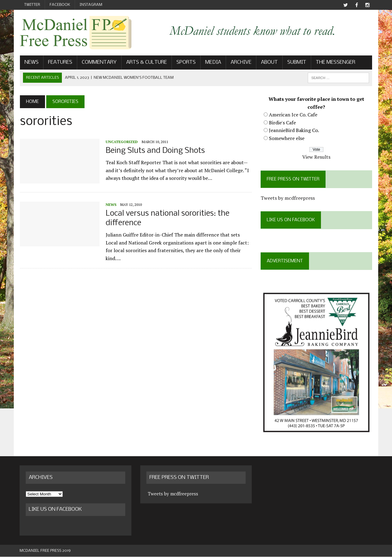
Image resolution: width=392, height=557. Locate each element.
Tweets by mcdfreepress (288, 198)
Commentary (99, 62)
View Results (317, 157)
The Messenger (335, 62)
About (269, 62)
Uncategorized (121, 142)
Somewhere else (287, 138)
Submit (296, 62)
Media (213, 62)
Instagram (91, 5)
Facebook (60, 5)
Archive (241, 62)
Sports (186, 62)
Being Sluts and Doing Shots (155, 151)
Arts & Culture (146, 62)
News (31, 62)
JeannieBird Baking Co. (294, 130)
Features (60, 62)
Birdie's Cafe (282, 123)
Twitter (32, 5)
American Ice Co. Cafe (293, 115)
